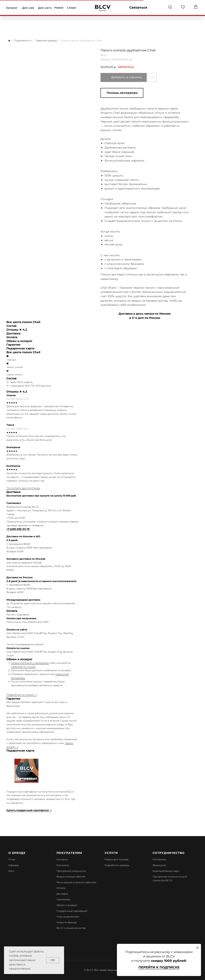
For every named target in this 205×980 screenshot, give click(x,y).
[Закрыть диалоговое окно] (197, 948)
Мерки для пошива (116, 859)
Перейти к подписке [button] (159, 967)
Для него (45, 8)
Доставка (62, 894)
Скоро (72, 8)
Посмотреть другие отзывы (23, 488)
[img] (103, 8)
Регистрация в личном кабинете (76, 882)
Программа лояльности (71, 871)
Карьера (14, 865)
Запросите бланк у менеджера (30, 663)
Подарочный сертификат (72, 911)
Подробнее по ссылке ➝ (22, 695)
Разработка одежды (117, 865)
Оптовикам (159, 859)
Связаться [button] (138, 7)
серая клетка (14, 374)
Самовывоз (63, 899)
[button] (170, 7)
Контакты (62, 859)
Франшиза (159, 865)
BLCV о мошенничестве (71, 928)
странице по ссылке (23, 667)
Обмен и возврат (67, 905)
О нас (12, 859)
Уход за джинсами (68, 917)
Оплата (61, 888)
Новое (59, 8)
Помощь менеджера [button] (122, 93)
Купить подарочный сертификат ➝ (29, 810)
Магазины (63, 865)
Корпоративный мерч (166, 871)
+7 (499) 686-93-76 (18, 529)
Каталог (12, 8)
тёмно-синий (15, 367)
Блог (11, 871)
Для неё (28, 8)
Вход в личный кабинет (71, 877)
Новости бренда (67, 922)
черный (11, 360)
